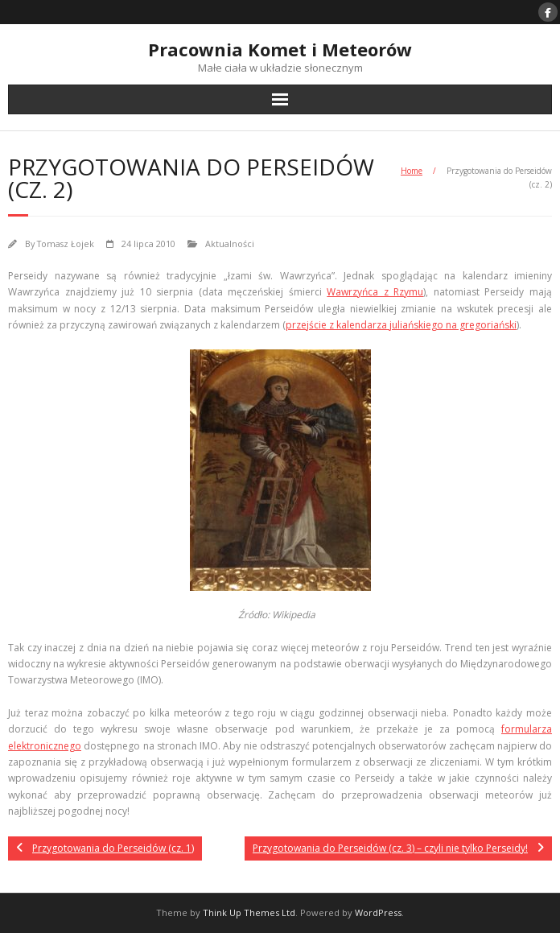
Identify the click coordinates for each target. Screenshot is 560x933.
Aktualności (230, 244)
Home (412, 171)
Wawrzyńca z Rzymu (375, 292)
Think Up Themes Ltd (249, 912)
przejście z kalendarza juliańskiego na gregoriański (401, 325)
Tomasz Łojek (66, 244)
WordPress (378, 912)
